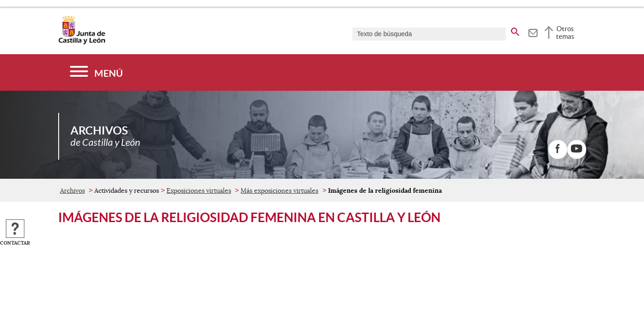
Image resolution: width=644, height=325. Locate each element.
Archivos (72, 190)
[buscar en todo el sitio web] (515, 30)
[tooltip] (533, 32)
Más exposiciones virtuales (279, 190)
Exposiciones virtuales (199, 190)
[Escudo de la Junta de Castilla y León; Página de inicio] (82, 42)
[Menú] (96, 72)
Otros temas (565, 32)
